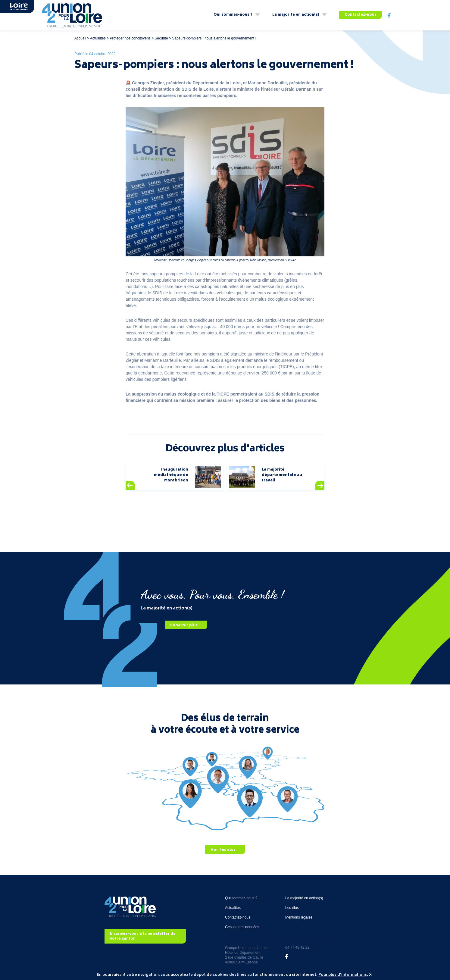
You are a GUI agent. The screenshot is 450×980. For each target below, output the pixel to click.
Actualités (98, 38)
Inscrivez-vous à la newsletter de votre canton (143, 937)
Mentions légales (299, 917)
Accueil (80, 38)
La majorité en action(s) (296, 15)
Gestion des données (242, 927)
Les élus (292, 908)
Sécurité (161, 38)
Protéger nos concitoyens (130, 38)
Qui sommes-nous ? (233, 15)
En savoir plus (184, 625)
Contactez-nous (361, 15)
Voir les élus (223, 850)
